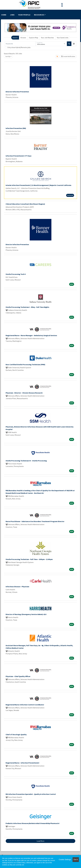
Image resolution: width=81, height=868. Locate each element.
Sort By (8, 56)
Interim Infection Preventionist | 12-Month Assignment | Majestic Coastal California (38, 185)
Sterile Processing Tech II (16, 274)
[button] (74, 44)
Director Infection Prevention (17, 92)
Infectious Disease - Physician (17, 587)
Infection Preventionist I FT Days (19, 156)
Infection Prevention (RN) (16, 128)
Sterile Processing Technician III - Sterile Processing (26, 461)
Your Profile (24, 15)
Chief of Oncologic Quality (16, 734)
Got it (76, 860)
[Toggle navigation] (62, 5)
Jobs (12, 15)
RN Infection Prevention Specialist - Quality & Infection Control (31, 794)
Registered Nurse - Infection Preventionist (22, 763)
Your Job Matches (47, 38)
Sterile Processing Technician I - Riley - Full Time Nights (27, 307)
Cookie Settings (65, 860)
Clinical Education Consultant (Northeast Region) (25, 204)
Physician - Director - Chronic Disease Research (24, 393)
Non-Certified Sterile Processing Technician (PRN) (25, 364)
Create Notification (68, 56)
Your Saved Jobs (63, 38)
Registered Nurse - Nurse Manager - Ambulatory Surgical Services (31, 335)
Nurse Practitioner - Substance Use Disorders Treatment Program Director (35, 521)
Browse (23, 38)
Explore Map (34, 38)
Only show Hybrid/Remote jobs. (19, 47)
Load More (40, 841)
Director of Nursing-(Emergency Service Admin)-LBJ (26, 614)
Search (15, 38)
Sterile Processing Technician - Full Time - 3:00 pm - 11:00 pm (29, 559)
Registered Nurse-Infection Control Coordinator (25, 705)
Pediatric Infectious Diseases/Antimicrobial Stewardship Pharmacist (33, 823)
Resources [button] (39, 15)
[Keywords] (20, 44)
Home (4, 15)
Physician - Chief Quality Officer (18, 676)
